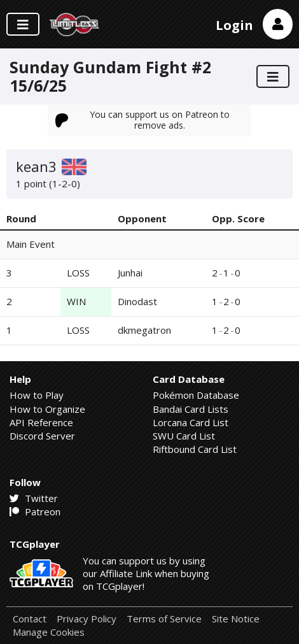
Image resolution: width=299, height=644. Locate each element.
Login (234, 25)
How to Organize (47, 409)
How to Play (37, 395)
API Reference (41, 422)
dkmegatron (144, 330)
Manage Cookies (49, 632)
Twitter (34, 498)
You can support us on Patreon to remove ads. (143, 119)
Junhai (130, 273)
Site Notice (236, 619)
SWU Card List (184, 436)
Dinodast (137, 301)
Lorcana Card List (191, 422)
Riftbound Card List (195, 449)
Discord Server (42, 436)
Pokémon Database (196, 395)
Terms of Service (164, 619)
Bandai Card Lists (191, 409)
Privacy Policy (87, 619)
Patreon (35, 512)
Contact (30, 619)
